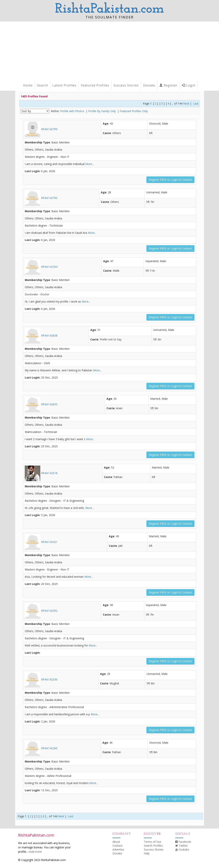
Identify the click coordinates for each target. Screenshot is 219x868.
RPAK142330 (41, 679)
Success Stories (126, 85)
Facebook (183, 842)
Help (147, 853)
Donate (149, 85)
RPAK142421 (41, 542)
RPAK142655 (41, 404)
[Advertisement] (109, 51)
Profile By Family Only (102, 111)
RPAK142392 (41, 611)
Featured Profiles (95, 85)
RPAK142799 (41, 129)
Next (186, 103)
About (116, 842)
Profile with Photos (73, 111)
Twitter (182, 846)
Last (196, 103)
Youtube (182, 849)
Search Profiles (153, 846)
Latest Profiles (64, 85)
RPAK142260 (41, 748)
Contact (117, 846)
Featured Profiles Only (134, 111)
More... (90, 164)
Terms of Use (153, 842)
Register (168, 85)
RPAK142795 (41, 198)
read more (35, 852)
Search (43, 85)
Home (28, 85)
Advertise (118, 849)
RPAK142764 (41, 267)
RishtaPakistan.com (109, 9)
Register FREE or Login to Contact (170, 180)
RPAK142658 (41, 335)
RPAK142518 (41, 473)
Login (189, 85)
